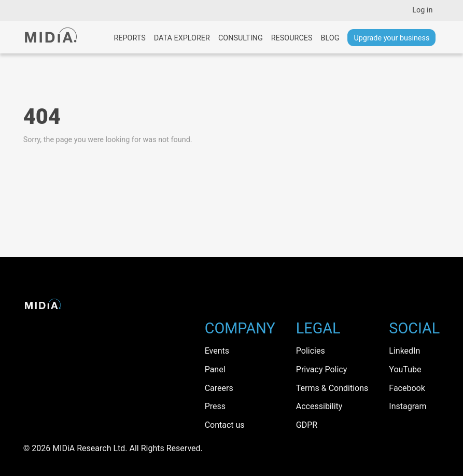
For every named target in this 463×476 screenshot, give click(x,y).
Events (217, 351)
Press (215, 406)
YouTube (405, 369)
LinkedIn (404, 351)
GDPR (307, 425)
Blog (330, 38)
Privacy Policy (322, 369)
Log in (422, 10)
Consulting (241, 38)
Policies (311, 351)
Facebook (407, 388)
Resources (292, 38)
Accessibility (319, 406)
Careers (219, 388)
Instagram (408, 406)
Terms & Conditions (332, 388)
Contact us (225, 425)
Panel (215, 369)
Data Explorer (182, 38)
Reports (129, 38)
